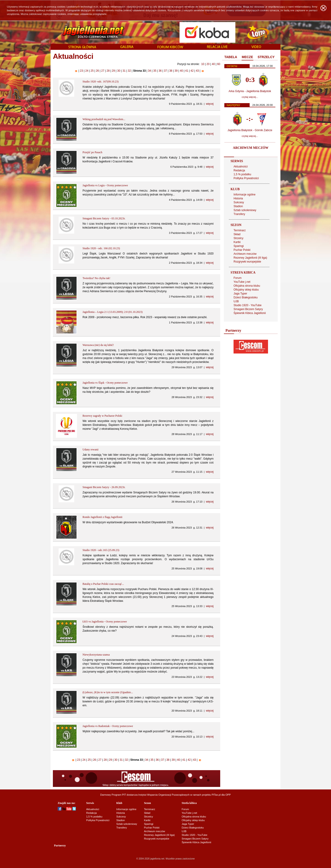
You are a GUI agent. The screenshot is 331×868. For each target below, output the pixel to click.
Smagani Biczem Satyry (248, 309)
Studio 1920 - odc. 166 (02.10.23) (101, 248)
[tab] (231, 57)
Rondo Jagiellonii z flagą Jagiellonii (102, 517)
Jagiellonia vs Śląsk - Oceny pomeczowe (105, 383)
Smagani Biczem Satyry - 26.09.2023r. (104, 487)
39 (176, 71)
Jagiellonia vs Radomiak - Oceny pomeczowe (108, 726)
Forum (238, 278)
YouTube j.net (242, 282)
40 (213, 64)
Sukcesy (239, 202)
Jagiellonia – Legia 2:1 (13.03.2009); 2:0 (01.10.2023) (113, 312)
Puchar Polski (242, 250)
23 (81, 71)
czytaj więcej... (250, 97)
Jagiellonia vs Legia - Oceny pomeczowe (105, 185)
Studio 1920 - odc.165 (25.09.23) (101, 550)
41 (187, 71)
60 (219, 64)
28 (108, 71)
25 (92, 71)
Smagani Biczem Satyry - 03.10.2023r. (104, 218)
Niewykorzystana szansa (96, 655)
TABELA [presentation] (231, 57)
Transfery (239, 214)
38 (171, 71)
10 (203, 64)
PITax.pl (216, 795)
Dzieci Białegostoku (246, 297)
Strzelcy (238, 238)
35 (155, 71)
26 (97, 71)
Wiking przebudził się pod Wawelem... (104, 119)
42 (192, 71)
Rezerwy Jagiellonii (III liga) (250, 258)
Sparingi (239, 246)
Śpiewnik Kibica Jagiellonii (250, 313)
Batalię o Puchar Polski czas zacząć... (103, 584)
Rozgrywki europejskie (247, 262)
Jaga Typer (240, 294)
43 (197, 71)
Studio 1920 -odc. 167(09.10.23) (101, 82)
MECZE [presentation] (247, 57)
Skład (237, 234)
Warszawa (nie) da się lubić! (98, 345)
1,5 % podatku (242, 174)
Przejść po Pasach (92, 152)
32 (129, 71)
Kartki (237, 242)
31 (124, 71)
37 (165, 71)
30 (119, 71)
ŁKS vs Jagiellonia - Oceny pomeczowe (105, 622)
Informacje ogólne (244, 195)
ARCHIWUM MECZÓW (251, 148)
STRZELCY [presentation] (266, 57)
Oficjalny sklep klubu (246, 290)
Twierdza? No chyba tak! (96, 278)
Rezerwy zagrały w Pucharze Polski (102, 416)
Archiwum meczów (245, 254)
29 (113, 71)
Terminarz (240, 230)
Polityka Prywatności (246, 178)
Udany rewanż (91, 450)
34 (149, 71)
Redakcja (239, 170)
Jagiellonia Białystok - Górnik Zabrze (250, 130)
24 (87, 71)
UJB (236, 301)
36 (160, 71)
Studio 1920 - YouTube (248, 305)
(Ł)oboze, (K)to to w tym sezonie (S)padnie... (108, 692)
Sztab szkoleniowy (245, 210)
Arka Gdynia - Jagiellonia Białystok (250, 91)
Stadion (238, 206)
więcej (210, 104)
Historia (238, 198)
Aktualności (241, 167)
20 (208, 64)
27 (103, 71)
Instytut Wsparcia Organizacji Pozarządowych (164, 795)
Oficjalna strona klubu (247, 286)
